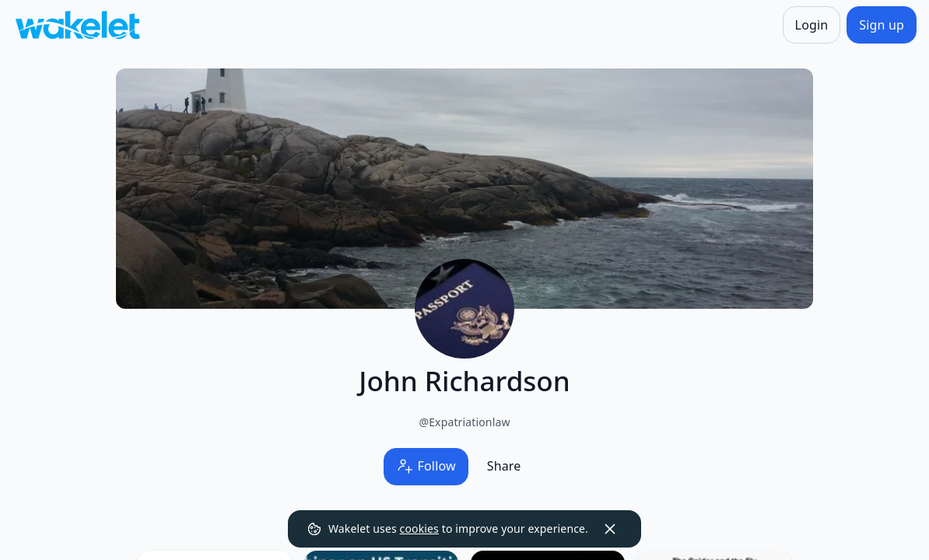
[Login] (812, 25)
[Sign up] (882, 25)
